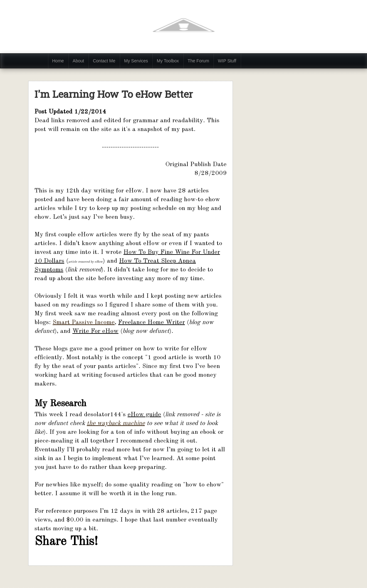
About (79, 61)
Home (58, 61)
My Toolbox (168, 61)
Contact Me (104, 61)
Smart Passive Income (84, 323)
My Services (136, 61)
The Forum (198, 61)
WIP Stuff (227, 61)
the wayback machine (116, 423)
